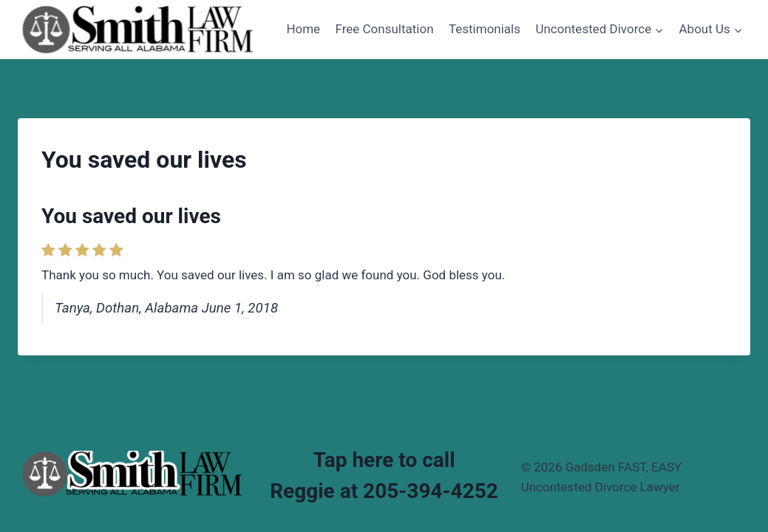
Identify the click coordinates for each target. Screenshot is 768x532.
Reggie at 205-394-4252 (384, 491)
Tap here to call (384, 460)
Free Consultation (385, 29)
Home (303, 29)
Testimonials (485, 29)
